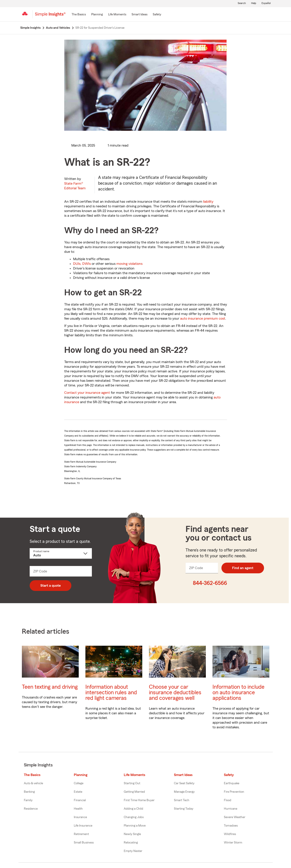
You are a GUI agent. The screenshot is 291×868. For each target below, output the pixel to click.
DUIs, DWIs (82, 264)
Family (28, 800)
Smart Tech (182, 800)
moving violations (129, 264)
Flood (228, 800)
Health (78, 809)
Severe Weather (235, 817)
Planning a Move (135, 826)
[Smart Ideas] (139, 15)
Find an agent (243, 568)
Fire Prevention (234, 792)
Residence (31, 809)
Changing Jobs (134, 817)
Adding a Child (133, 809)
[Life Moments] (117, 15)
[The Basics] (79, 15)
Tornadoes (231, 826)
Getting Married (134, 792)
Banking (29, 792)
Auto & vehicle (33, 783)
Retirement (81, 834)
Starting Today (184, 809)
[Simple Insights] (50, 16)
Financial (80, 800)
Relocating (131, 843)
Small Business (84, 843)
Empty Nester (133, 851)
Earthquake (232, 783)
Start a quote (51, 586)
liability (208, 202)
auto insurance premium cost (203, 319)
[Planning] (97, 15)
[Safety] (157, 15)
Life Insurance (83, 826)
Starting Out (132, 783)
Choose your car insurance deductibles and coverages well (175, 693)
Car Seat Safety (184, 783)
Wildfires (230, 834)
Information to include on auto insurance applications (238, 693)
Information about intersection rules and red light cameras (111, 693)
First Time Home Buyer (139, 800)
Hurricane (231, 809)
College (79, 783)
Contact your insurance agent (87, 393)
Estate (78, 792)
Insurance (80, 817)
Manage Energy (184, 792)
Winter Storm (233, 843)
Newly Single (132, 834)
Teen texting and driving (50, 687)
